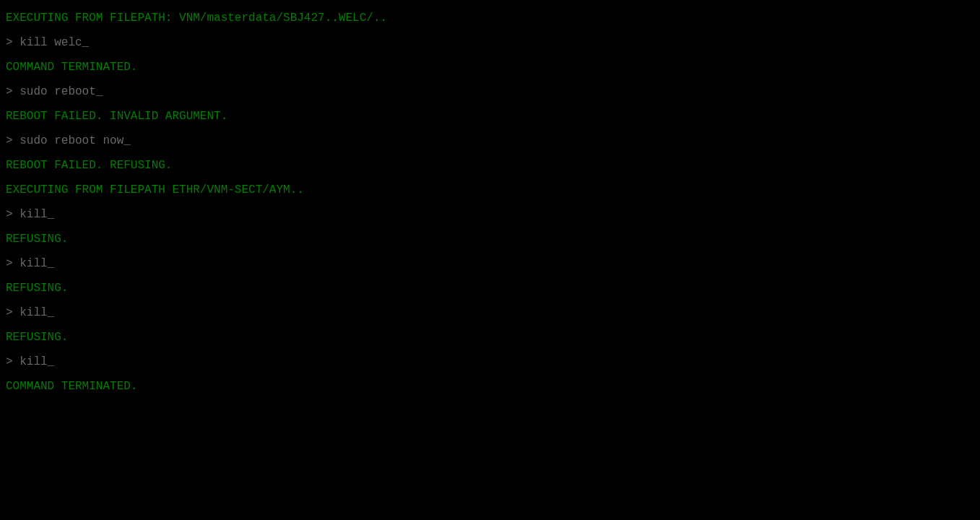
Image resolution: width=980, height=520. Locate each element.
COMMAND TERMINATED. (71, 386)
